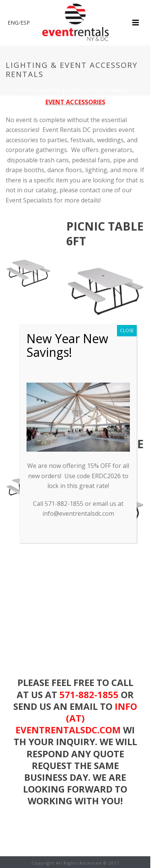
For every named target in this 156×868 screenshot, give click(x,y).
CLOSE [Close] (127, 330)
